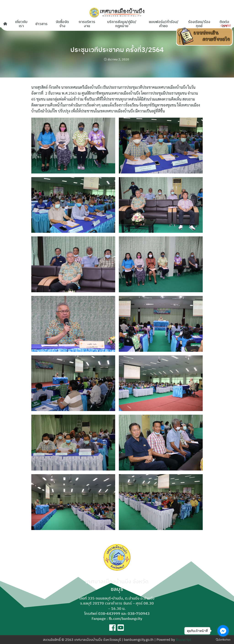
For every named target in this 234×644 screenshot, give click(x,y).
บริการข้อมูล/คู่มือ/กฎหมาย (122, 24)
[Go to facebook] (223, 631)
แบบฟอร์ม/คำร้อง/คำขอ (164, 24)
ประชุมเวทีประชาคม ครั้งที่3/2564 (117, 49)
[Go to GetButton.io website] (223, 639)
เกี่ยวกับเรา (21, 24)
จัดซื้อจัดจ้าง (62, 24)
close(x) (226, 25)
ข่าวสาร (41, 24)
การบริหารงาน (87, 24)
